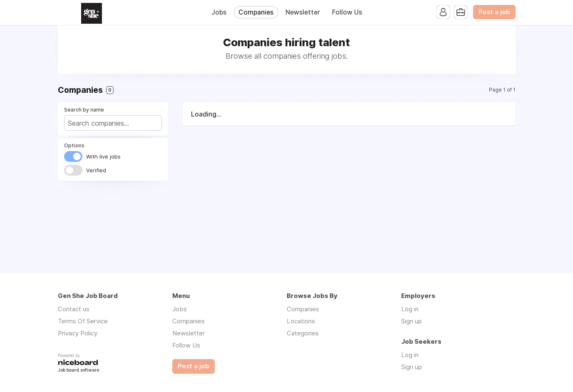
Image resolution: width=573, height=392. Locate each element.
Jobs (219, 12)
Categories (303, 333)
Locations (301, 321)
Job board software (78, 371)
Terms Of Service (83, 321)
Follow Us (347, 12)
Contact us (74, 309)
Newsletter (303, 12)
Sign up (412, 321)
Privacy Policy (78, 333)
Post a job (494, 12)
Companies (256, 12)
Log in (410, 309)
